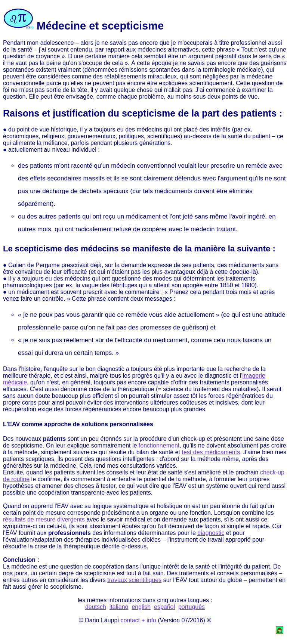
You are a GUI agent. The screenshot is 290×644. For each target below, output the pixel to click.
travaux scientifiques (134, 580)
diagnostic (211, 533)
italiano (119, 607)
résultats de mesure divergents (44, 519)
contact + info (138, 620)
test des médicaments (211, 452)
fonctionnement (159, 445)
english (141, 607)
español (164, 607)
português (192, 607)
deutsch (96, 607)
